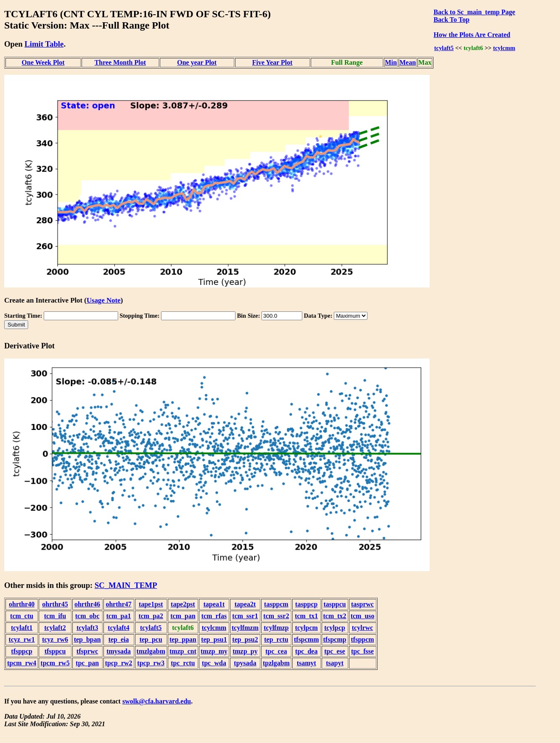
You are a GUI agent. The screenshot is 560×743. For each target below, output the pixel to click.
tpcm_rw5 (55, 663)
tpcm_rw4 (22, 663)
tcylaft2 (55, 628)
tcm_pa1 (119, 616)
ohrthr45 (55, 604)
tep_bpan (87, 639)
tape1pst (151, 604)
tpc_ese (335, 651)
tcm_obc (87, 616)
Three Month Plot (120, 62)
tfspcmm (306, 639)
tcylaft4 (119, 628)
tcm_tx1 (306, 616)
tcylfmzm (245, 628)
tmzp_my (214, 651)
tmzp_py (245, 651)
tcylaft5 (444, 48)
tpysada (245, 663)
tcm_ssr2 (276, 616)
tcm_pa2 (151, 616)
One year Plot (197, 62)
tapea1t (214, 604)
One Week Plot (43, 62)
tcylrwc (363, 628)
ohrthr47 (118, 604)
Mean (408, 62)
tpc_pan (87, 663)
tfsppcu (55, 651)
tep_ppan (183, 639)
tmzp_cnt (183, 651)
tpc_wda (214, 663)
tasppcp (306, 604)
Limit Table (44, 44)
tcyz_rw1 (22, 639)
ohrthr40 (22, 604)
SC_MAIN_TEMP (126, 585)
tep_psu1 (214, 639)
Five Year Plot (272, 62)
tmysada (119, 651)
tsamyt (306, 663)
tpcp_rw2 (119, 663)
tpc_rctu (183, 663)
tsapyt (335, 663)
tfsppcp (22, 651)
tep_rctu (276, 639)
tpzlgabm (276, 663)
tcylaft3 (87, 628)
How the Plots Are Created (472, 35)
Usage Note (104, 300)
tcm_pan (183, 616)
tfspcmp (335, 639)
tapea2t (245, 604)
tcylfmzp (276, 628)
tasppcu (334, 604)
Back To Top (451, 20)
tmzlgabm (151, 651)
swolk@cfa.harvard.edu (157, 701)
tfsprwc (87, 651)
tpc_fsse (362, 651)
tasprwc (362, 604)
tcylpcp (335, 628)
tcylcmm (504, 48)
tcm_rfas (214, 616)
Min (391, 62)
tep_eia (119, 639)
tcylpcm (306, 628)
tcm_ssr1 (245, 616)
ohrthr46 (87, 604)
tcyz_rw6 (55, 639)
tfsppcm (363, 639)
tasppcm (276, 604)
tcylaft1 (22, 628)
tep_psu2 (245, 639)
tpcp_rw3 (151, 663)
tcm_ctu (22, 616)
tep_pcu (151, 639)
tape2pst (183, 604)
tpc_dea (306, 651)
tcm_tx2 (335, 616)
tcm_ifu (55, 616)
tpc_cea (276, 651)
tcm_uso (363, 616)
